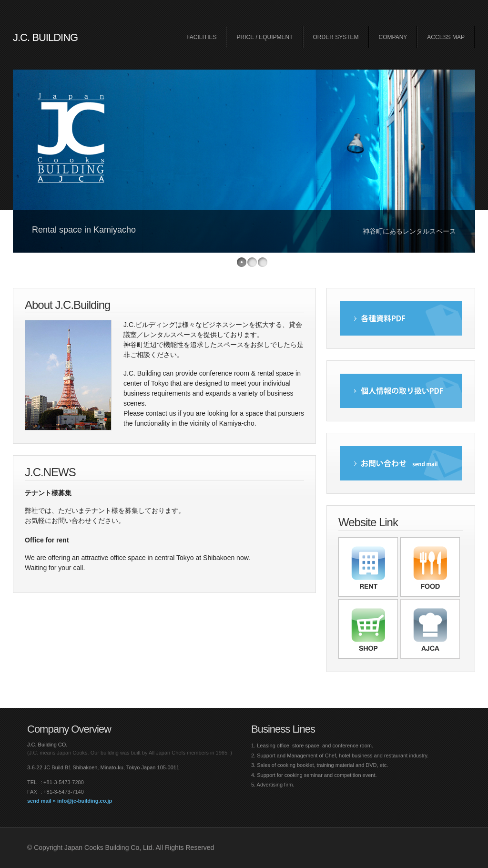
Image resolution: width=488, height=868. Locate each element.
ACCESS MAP (446, 37)
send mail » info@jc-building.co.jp (70, 801)
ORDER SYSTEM (336, 37)
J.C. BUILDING (45, 37)
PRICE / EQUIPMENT (264, 37)
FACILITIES (201, 37)
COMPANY (393, 37)
